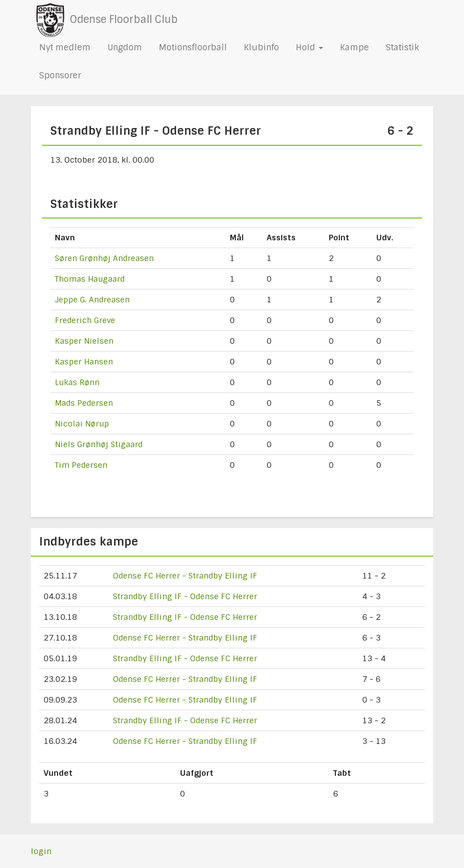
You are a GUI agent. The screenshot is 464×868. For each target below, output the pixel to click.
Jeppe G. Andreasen (92, 300)
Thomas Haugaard (90, 279)
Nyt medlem (65, 48)
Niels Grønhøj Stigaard (99, 444)
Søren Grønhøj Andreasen (104, 258)
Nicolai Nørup (82, 424)
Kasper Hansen (84, 362)
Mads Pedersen (84, 403)
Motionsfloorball (193, 48)
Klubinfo (261, 48)
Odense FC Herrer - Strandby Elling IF (185, 576)
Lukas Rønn (77, 382)
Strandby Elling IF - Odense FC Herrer (185, 596)
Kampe (354, 48)
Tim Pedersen (81, 465)
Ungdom (125, 48)
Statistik (402, 48)
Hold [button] (309, 48)
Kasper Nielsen (84, 341)
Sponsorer (60, 75)
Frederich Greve (85, 320)
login (41, 851)
